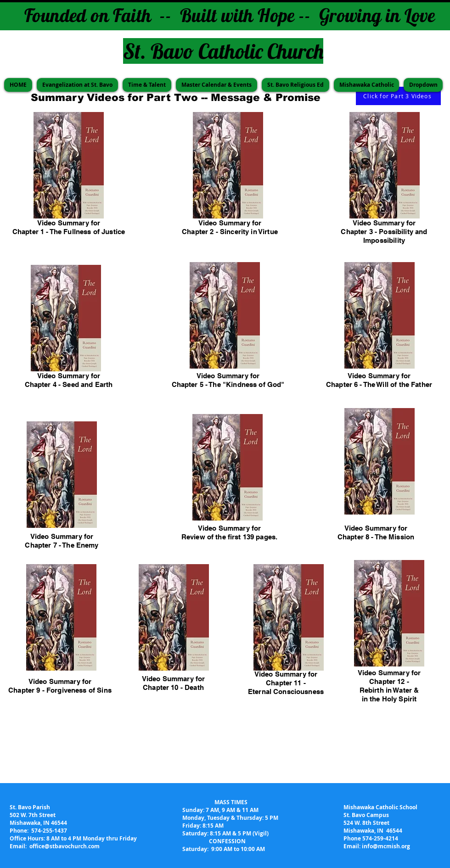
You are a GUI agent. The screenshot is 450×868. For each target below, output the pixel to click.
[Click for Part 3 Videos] (398, 96)
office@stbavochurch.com (65, 846)
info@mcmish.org (386, 846)
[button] (77, 85)
